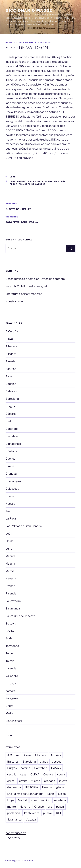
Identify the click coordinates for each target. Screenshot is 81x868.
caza (41, 181)
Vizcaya (11, 683)
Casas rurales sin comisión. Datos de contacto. (35, 279)
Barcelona (12, 399)
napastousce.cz (16, 833)
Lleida (9, 541)
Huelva (10, 496)
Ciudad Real (13, 444)
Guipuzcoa (12, 489)
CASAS (32, 181)
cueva (61, 774)
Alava (9, 339)
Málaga (10, 564)
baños (44, 762)
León (13, 177)
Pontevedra (13, 601)
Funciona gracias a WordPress (20, 860)
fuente (36, 781)
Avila (9, 376)
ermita (23, 781)
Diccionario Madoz (29, 10)
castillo (12, 774)
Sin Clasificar (14, 721)
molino (46, 800)
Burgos (10, 406)
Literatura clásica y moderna (24, 294)
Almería (10, 361)
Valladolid (12, 676)
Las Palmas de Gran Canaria (24, 526)
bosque (57, 762)
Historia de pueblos (38, 43)
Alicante (11, 354)
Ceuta (9, 706)
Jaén (9, 511)
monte (11, 807)
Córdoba (11, 451)
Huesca (10, 504)
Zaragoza (12, 698)
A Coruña (12, 331)
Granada (11, 474)
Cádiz (9, 421)
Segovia (11, 623)
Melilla (10, 713)
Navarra (11, 578)
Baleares (11, 391)
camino (22, 181)
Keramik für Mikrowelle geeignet (26, 286)
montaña (60, 181)
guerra (63, 781)
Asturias (11, 369)
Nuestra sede (14, 301)
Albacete (11, 346)
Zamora (11, 691)
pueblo (48, 813)
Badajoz (11, 384)
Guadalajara (13, 481)
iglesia (60, 787)
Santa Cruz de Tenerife (20, 616)
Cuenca (10, 459)
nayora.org (13, 837)
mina (34, 800)
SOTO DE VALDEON (35, 184)
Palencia (11, 593)
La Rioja (11, 519)
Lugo (9, 549)
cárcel (11, 781)
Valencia (11, 668)
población (14, 813)
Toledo (10, 661)
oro (50, 807)
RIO (21, 184)
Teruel (9, 653)
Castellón (12, 436)
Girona (10, 466)
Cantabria (12, 429)
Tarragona (12, 646)
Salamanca (13, 608)
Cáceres (11, 414)
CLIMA (49, 181)
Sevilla (10, 631)
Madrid (10, 556)
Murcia (10, 571)
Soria (9, 638)
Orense (10, 586)
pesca (14, 184)
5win (9, 735)
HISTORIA (31, 787)
